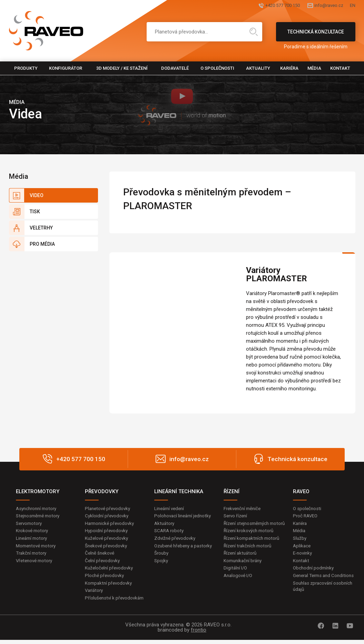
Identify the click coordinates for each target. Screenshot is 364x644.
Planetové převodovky (109, 509)
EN (352, 6)
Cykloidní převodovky (108, 516)
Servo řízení (237, 516)
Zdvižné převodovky (176, 540)
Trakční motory (32, 555)
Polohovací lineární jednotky (184, 516)
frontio (199, 634)
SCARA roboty (170, 532)
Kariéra (289, 68)
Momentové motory (38, 548)
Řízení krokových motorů (250, 539)
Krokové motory (33, 532)
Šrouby (162, 562)
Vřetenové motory (36, 563)
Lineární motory (33, 540)
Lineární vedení (171, 509)
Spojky (161, 570)
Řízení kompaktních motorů (254, 547)
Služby (300, 540)
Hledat (254, 32)
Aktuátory (165, 524)
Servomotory (30, 524)
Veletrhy (41, 228)
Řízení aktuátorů (242, 562)
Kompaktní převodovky (110, 587)
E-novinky (303, 555)
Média (314, 68)
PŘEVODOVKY (102, 491)
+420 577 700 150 (253, 6)
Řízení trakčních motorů (249, 554)
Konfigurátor (66, 68)
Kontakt (340, 68)
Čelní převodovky (103, 563)
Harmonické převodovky (111, 524)
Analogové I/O (239, 586)
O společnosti (217, 68)
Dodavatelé (175, 68)
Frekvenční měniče (244, 509)
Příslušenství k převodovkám (116, 602)
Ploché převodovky (105, 579)
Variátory (95, 594)
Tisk (35, 212)
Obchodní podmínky (314, 571)
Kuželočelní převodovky (110, 571)
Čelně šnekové (101, 555)
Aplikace (302, 548)
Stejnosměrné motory (40, 516)
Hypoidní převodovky (107, 532)
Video (37, 195)
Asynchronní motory (38, 509)
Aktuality (258, 68)
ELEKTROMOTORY (38, 491)
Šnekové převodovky (107, 548)
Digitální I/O (236, 578)
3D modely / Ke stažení (122, 68)
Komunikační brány (244, 570)
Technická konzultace (316, 35)
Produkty (26, 68)
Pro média (42, 244)
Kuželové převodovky (108, 540)
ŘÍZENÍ (232, 491)
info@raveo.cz (315, 6)
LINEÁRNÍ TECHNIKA (179, 491)
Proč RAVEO (306, 516)
